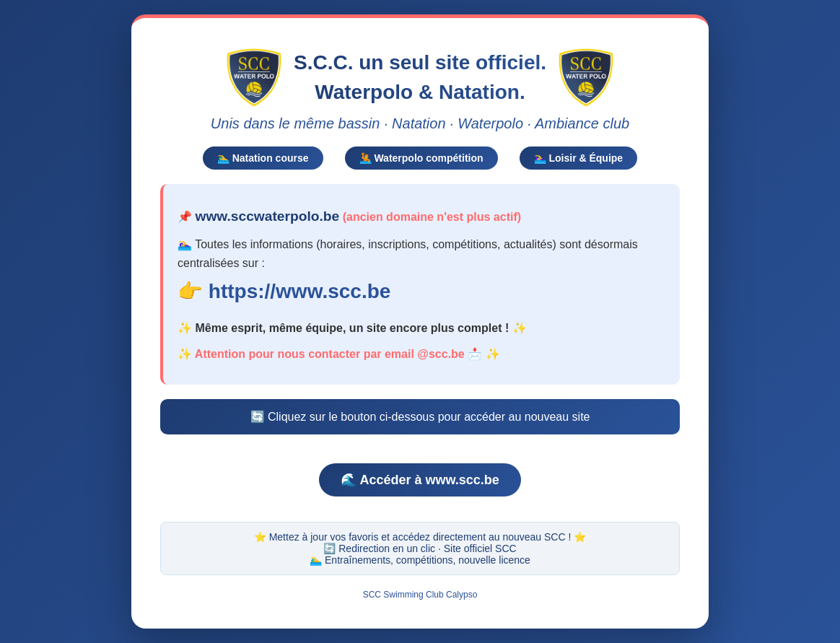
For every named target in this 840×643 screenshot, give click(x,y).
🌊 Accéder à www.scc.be (420, 478)
